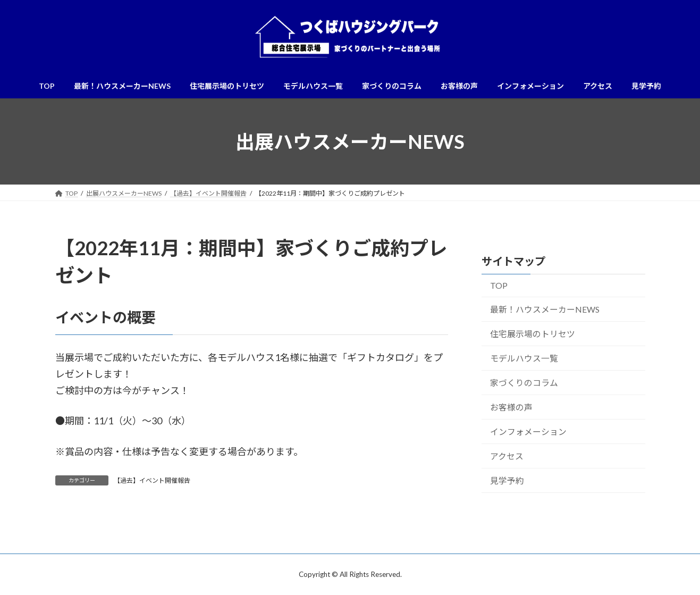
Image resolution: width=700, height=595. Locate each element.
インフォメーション (528, 431)
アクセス (506, 456)
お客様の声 (511, 407)
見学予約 (507, 480)
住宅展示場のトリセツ (532, 334)
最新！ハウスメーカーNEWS (544, 309)
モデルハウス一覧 (524, 358)
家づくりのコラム (524, 383)
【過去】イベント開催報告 (152, 480)
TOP (498, 286)
